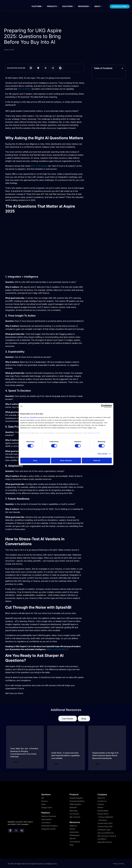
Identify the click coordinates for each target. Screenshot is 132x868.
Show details (103, 454)
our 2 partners (32, 417)
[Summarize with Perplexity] (46, 68)
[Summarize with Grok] (53, 68)
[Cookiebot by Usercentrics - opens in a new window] (103, 406)
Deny (35, 460)
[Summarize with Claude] (38, 68)
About (97, 6)
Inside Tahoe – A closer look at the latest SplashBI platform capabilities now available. (66, 756)
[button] (122, 68)
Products (53, 6)
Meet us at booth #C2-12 (58, 649)
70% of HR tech (24, 89)
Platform (38, 6)
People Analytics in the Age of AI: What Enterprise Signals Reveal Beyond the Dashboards (105, 756)
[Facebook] (10, 830)
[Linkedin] (22, 830)
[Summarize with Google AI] (60, 68)
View (15, 762)
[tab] (50, 719)
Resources (84, 6)
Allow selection (66, 460)
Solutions (68, 6)
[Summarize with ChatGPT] (31, 68)
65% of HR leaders (39, 166)
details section (94, 433)
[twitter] (16, 830)
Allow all (97, 460)
